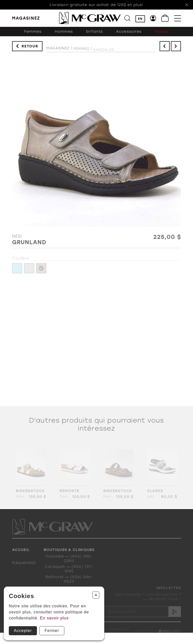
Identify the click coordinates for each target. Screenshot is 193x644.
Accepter (23, 631)
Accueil (21, 554)
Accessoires (129, 35)
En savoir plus (54, 618)
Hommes (64, 35)
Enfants (94, 35)
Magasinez (58, 51)
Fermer (52, 631)
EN (140, 19)
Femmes (33, 35)
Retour (30, 48)
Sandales (104, 53)
